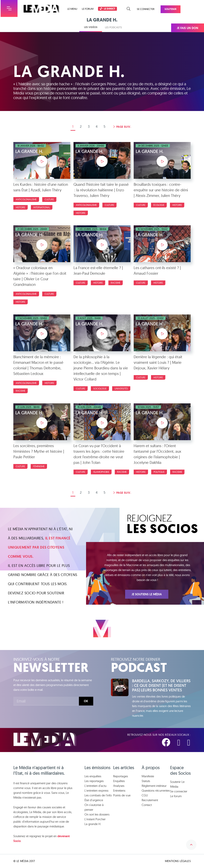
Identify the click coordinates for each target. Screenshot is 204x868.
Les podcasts (113, 27)
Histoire (21, 207)
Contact (147, 805)
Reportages (121, 776)
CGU (145, 796)
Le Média (45, 740)
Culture (49, 199)
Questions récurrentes (156, 791)
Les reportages (94, 781)
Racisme (116, 283)
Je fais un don (188, 28)
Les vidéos (91, 27)
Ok (86, 701)
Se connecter (146, 9)
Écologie (159, 205)
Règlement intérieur (154, 786)
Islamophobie (101, 472)
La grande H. (93, 824)
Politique (159, 472)
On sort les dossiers (97, 815)
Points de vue (122, 796)
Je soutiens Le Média (147, 594)
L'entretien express (96, 791)
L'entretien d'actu (95, 786)
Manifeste (148, 776)
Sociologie (100, 389)
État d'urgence (94, 800)
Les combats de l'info (98, 796)
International (42, 207)
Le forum (88, 9)
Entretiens (119, 791)
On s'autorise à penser (94, 807)
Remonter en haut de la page (191, 843)
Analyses (119, 786)
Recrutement (150, 800)
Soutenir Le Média (177, 784)
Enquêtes (119, 781)
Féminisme (39, 466)
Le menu (72, 9)
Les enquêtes (93, 776)
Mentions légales (178, 861)
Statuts (146, 781)
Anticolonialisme (26, 199)
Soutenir (171, 9)
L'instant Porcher (95, 819)
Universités (121, 389)
